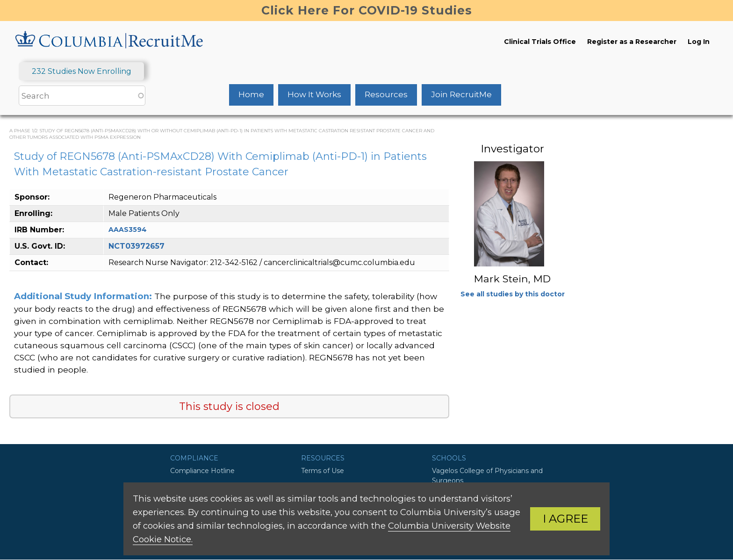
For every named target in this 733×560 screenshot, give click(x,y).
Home (251, 94)
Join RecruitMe (461, 94)
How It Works (314, 94)
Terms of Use (323, 471)
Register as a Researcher (632, 42)
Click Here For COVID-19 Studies (367, 10)
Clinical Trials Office (540, 42)
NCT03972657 (137, 246)
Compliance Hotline (202, 471)
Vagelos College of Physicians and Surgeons (487, 476)
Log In (699, 42)
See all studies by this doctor (513, 294)
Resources (386, 94)
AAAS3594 (128, 230)
